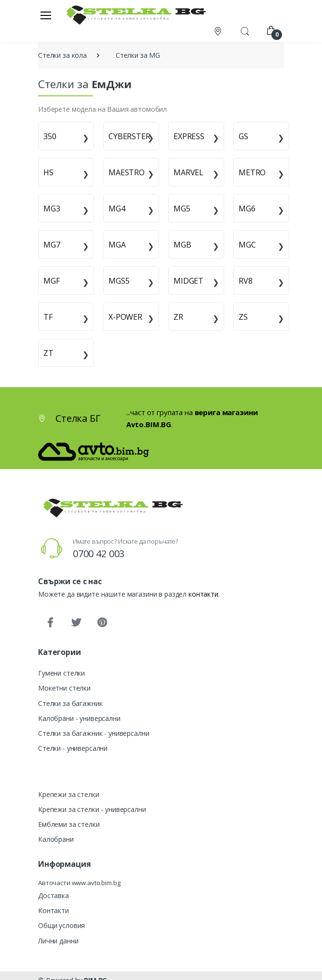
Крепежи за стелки (69, 794)
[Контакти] (219, 31)
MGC (247, 245)
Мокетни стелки (64, 688)
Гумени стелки (61, 673)
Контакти (54, 910)
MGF (52, 281)
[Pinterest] (102, 623)
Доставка (54, 895)
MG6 (247, 209)
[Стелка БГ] (134, 15)
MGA (117, 245)
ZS (243, 317)
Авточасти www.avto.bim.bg (79, 883)
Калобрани (56, 839)
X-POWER (125, 317)
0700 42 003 (99, 554)
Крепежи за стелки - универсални (92, 809)
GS (243, 136)
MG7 (52, 245)
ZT (48, 353)
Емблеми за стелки (69, 824)
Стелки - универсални (73, 748)
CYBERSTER (129, 136)
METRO (252, 172)
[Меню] (46, 15)
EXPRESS (189, 136)
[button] (245, 30)
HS (48, 172)
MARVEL (188, 172)
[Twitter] (76, 623)
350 (50, 136)
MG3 (52, 209)
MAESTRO (127, 172)
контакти (203, 594)
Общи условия (61, 925)
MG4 (117, 209)
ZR (178, 317)
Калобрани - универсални (79, 718)
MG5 (182, 209)
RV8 (246, 281)
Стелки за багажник (70, 703)
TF (48, 317)
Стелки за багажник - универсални (94, 733)
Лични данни (58, 941)
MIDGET (188, 281)
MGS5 (119, 281)
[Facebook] (50, 623)
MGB (182, 245)
